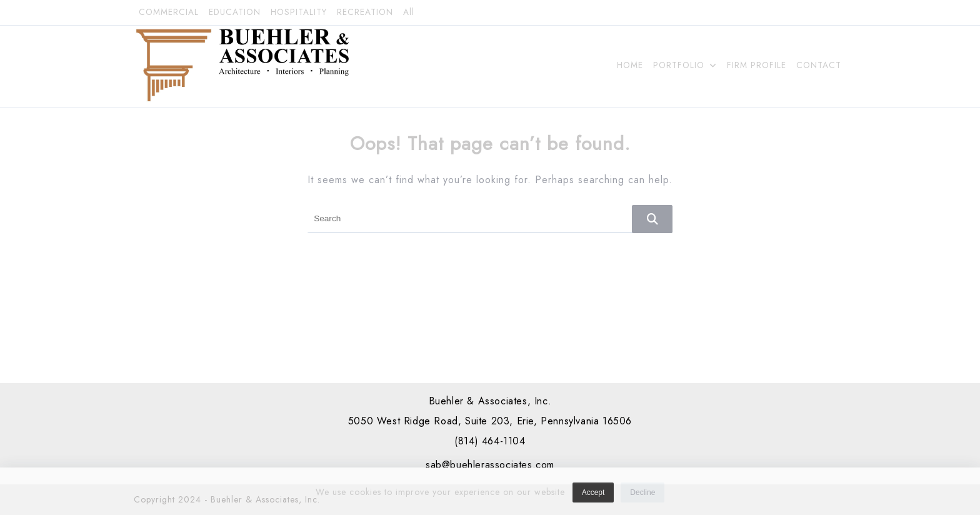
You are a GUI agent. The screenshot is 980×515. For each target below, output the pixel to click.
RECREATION (365, 12)
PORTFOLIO (685, 65)
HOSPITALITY (299, 12)
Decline (642, 496)
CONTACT (819, 65)
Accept (593, 496)
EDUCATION (235, 12)
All (409, 12)
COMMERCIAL (169, 12)
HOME (630, 65)
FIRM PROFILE (757, 65)
